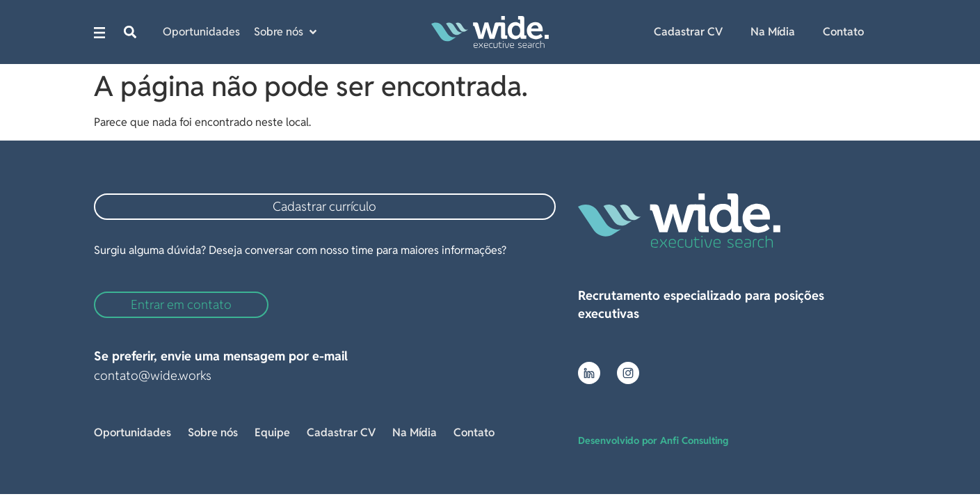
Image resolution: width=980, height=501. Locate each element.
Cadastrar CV (688, 32)
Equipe (272, 432)
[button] (130, 32)
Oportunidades (132, 432)
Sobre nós (213, 432)
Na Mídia (773, 32)
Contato (843, 32)
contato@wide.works (153, 375)
